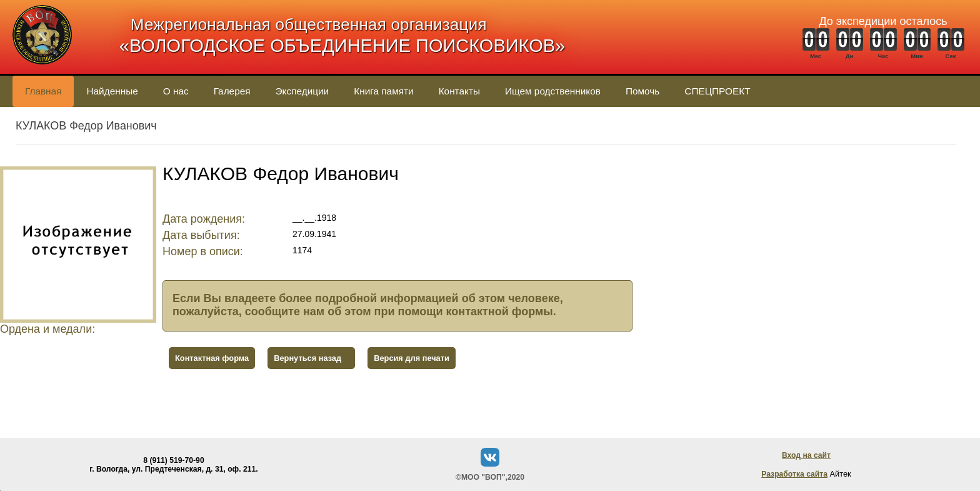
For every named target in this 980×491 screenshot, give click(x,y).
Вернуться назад (307, 358)
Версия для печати (412, 358)
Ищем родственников (553, 91)
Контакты (459, 91)
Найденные (112, 91)
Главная (43, 91)
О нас (176, 91)
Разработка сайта (794, 474)
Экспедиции (302, 91)
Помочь (642, 91)
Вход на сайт (806, 455)
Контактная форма (212, 358)
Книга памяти (383, 91)
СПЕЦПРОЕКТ (717, 91)
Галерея (232, 91)
